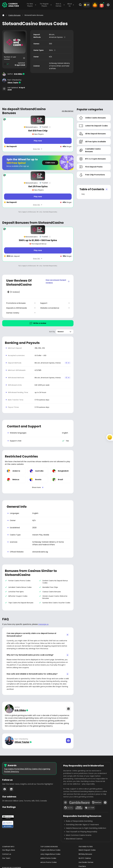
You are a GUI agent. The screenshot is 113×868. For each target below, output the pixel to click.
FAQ (83, 194)
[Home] (3, 15)
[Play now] (38, 141)
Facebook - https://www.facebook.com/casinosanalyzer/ (5, 789)
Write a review (38, 323)
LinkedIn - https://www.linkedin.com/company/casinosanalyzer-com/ (11, 789)
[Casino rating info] (50, 127)
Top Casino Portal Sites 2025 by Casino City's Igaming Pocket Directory (27, 770)
